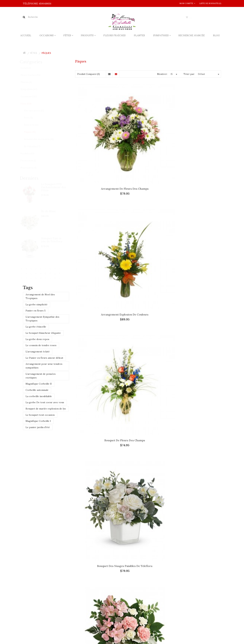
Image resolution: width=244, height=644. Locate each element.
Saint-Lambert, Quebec (129, 510)
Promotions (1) (32, 161)
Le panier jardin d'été (38, 427)
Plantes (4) (29, 82)
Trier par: (189, 74)
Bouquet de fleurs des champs (198, 134)
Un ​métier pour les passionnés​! (109, 561)
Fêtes (34, 53)
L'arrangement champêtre (148, 426)
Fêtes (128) (29, 104)
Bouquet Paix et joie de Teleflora (55, 240)
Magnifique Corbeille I (38, 421)
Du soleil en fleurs (98, 355)
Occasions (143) (32, 96)
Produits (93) (31, 154)
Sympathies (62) (32, 89)
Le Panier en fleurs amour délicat (44, 358)
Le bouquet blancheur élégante (43, 333)
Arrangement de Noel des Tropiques (40, 296)
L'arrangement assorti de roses (98, 426)
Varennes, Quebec (188, 510)
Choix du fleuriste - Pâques (198, 281)
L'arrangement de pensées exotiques (41, 376)
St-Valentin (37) (35, 146)
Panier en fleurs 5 (36, 311)
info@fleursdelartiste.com (43, 551)
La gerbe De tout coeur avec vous (45, 402)
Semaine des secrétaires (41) (42, 139)
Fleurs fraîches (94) (34, 75)
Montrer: (162, 74)
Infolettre (58, 634)
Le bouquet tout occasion (40, 415)
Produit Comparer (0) (89, 74)
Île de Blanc (52, 211)
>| (217, 456)
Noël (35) (32, 118)
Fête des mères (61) (37, 111)
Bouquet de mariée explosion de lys (46, 409)
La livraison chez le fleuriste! (108, 534)
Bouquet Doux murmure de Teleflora (148, 209)
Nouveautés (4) (32, 168)
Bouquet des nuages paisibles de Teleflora (98, 209)
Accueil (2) (29, 68)
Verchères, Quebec (36, 515)
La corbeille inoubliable (39, 396)
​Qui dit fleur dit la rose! (105, 547)
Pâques (46, 53)
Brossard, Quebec (73, 510)
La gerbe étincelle (36, 327)
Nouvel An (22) (34, 125)
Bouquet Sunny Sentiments (148, 281)
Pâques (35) (33, 132)
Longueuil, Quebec (99, 510)
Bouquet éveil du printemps (199, 207)
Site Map (46, 634)
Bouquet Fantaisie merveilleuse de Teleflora (98, 283)
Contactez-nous (31, 634)
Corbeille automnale (37, 390)
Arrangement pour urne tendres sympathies (44, 366)
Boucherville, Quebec (44, 510)
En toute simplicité (148, 355)
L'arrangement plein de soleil (199, 426)
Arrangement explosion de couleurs (148, 135)
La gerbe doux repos (37, 339)
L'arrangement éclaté (38, 352)
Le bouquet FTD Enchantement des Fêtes (57, 187)
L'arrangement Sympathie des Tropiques (42, 319)
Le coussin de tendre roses (41, 345)
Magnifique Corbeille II (39, 384)
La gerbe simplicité (37, 304)
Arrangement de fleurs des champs (98, 135)
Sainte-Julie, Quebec (160, 510)
